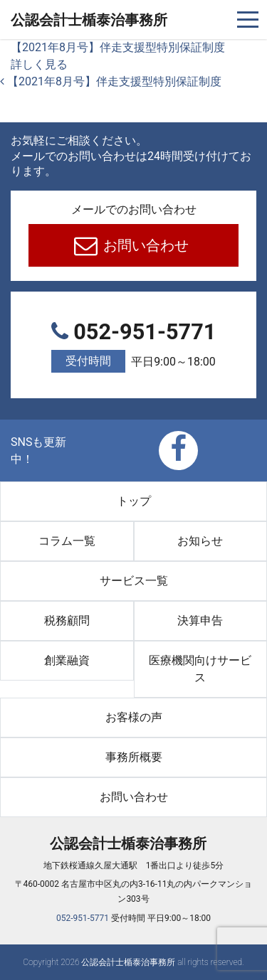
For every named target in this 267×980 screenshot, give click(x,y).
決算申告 (200, 621)
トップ (134, 501)
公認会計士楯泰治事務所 (89, 20)
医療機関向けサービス (200, 669)
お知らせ (200, 541)
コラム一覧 (67, 541)
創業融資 (67, 660)
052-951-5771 (133, 347)
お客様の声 (134, 717)
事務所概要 (134, 757)
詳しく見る (39, 64)
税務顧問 (67, 621)
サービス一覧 (134, 581)
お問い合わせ (144, 245)
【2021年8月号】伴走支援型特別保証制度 (118, 47)
